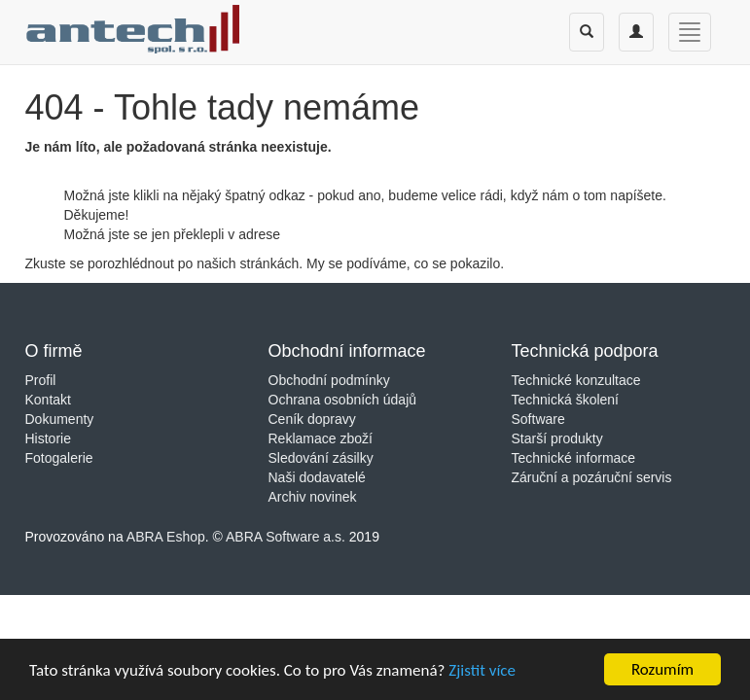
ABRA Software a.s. (286, 537)
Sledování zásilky (321, 458)
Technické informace (574, 458)
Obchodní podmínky (329, 380)
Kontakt (48, 400)
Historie (48, 438)
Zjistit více (482, 673)
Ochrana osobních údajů (343, 400)
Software (538, 419)
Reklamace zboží (321, 438)
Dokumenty (60, 419)
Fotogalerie (59, 458)
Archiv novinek (313, 497)
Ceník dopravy (312, 419)
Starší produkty (557, 438)
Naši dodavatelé (317, 477)
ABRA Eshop (166, 537)
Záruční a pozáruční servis (592, 477)
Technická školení (566, 400)
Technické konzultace (576, 380)
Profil (41, 380)
